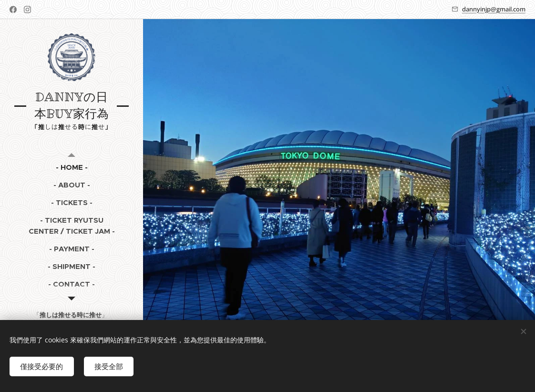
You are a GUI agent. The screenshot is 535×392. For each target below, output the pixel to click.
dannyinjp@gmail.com (494, 9)
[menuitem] (72, 167)
